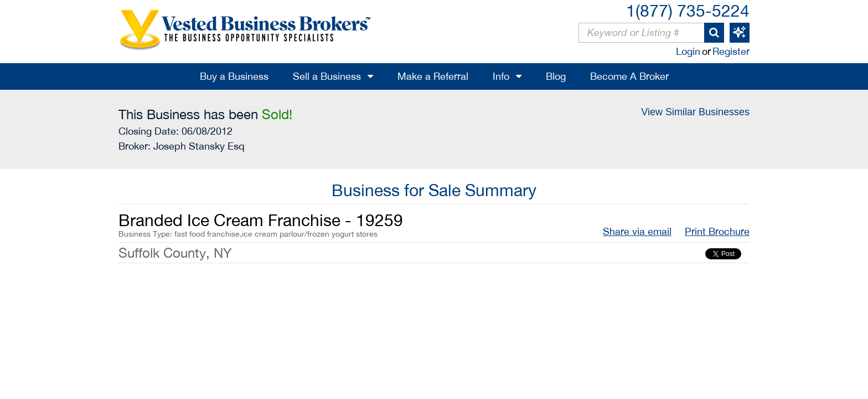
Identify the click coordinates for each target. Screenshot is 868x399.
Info (501, 76)
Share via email (637, 231)
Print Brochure (717, 231)
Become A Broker (629, 76)
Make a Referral (433, 76)
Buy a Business (234, 76)
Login (688, 51)
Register (731, 51)
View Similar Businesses (695, 112)
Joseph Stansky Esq (199, 146)
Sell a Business (327, 76)
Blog (556, 76)
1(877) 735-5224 (688, 10)
